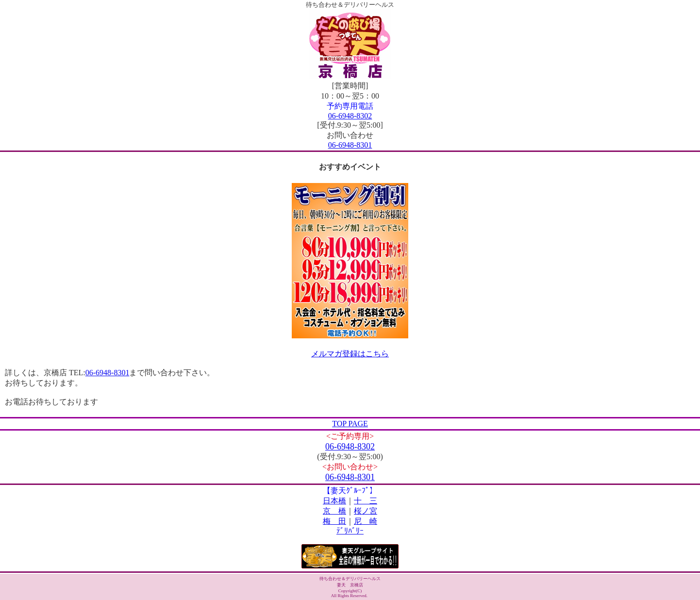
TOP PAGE (350, 424)
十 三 (366, 501)
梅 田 (334, 521)
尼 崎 (366, 521)
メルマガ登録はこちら (350, 354)
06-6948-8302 (350, 116)
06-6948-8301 (350, 145)
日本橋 (334, 501)
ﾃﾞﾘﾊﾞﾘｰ (350, 531)
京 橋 (334, 511)
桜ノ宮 (366, 511)
